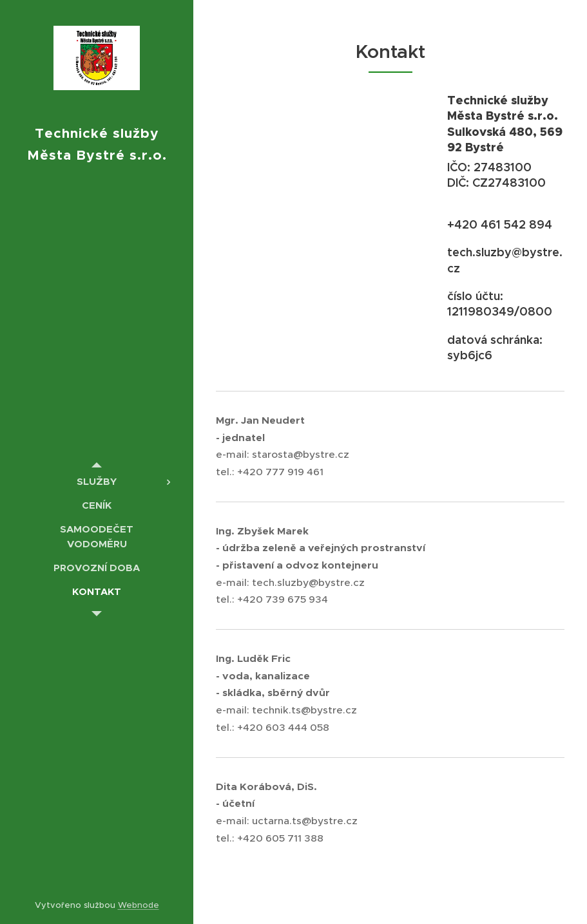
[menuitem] (97, 481)
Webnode (139, 905)
